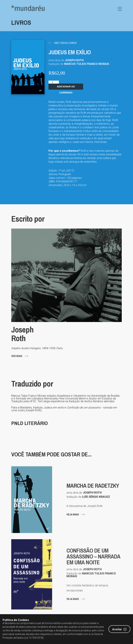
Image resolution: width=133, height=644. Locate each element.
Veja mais (73, 525)
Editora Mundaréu (28, 8)
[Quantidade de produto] (54, 82)
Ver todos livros (65, 43)
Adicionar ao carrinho (66, 87)
